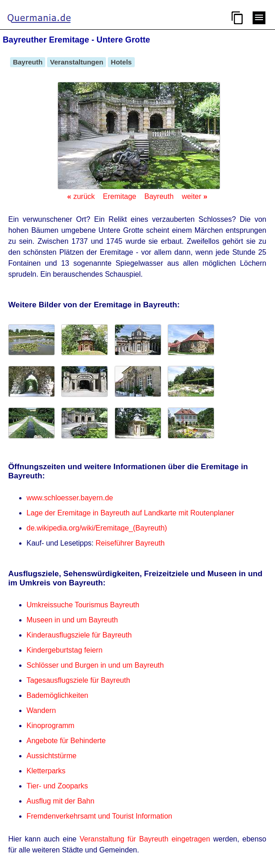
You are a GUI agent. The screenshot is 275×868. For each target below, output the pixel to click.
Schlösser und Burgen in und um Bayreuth (95, 665)
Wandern (41, 710)
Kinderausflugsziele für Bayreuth (79, 635)
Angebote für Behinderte (66, 741)
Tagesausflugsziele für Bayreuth (78, 680)
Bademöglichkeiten (57, 695)
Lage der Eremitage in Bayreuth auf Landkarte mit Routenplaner (130, 513)
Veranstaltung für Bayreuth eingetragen (145, 839)
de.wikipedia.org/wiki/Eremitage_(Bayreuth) (97, 528)
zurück (81, 196)
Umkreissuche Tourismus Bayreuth (83, 605)
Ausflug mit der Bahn (61, 801)
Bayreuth (28, 62)
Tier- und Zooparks (57, 786)
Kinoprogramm (50, 726)
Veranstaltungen (77, 62)
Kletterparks (46, 771)
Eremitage (119, 196)
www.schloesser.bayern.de (70, 498)
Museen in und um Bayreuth (72, 620)
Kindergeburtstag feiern (64, 650)
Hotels (121, 62)
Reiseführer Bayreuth (130, 543)
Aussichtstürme (51, 756)
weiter (195, 196)
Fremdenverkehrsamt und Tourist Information (99, 816)
